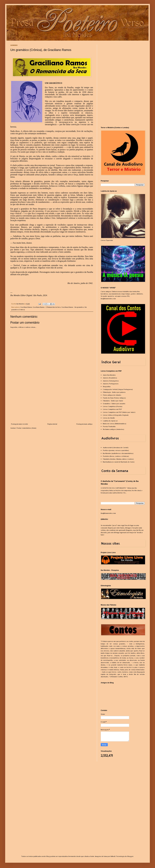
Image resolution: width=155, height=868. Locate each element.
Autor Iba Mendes (109, 375)
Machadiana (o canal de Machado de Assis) (119, 462)
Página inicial (52, 424)
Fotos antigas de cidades (112, 395)
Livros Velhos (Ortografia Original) (116, 415)
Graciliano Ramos (26, 307)
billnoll (113, 856)
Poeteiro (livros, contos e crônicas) (116, 456)
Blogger (130, 856)
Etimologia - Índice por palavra (114, 392)
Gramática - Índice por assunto (114, 404)
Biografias (107, 386)
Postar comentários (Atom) (26, 428)
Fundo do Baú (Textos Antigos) (114, 398)
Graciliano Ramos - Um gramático (73, 307)
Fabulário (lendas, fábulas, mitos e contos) (118, 459)
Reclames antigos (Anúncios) (113, 429)
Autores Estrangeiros (111, 381)
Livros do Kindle (109, 418)
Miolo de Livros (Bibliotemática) (115, 424)
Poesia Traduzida (109, 426)
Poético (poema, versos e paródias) (116, 450)
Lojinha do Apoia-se (110, 421)
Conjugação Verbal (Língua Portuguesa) (118, 389)
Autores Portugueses (111, 384)
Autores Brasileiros (110, 378)
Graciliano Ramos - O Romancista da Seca (47, 307)
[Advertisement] (52, 403)
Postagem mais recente (20, 424)
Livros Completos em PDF (112, 409)
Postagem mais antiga (84, 424)
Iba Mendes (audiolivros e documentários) (118, 453)
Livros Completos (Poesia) (113, 406)
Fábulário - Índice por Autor (113, 401)
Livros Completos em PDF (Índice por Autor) (119, 412)
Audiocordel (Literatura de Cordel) (116, 448)
